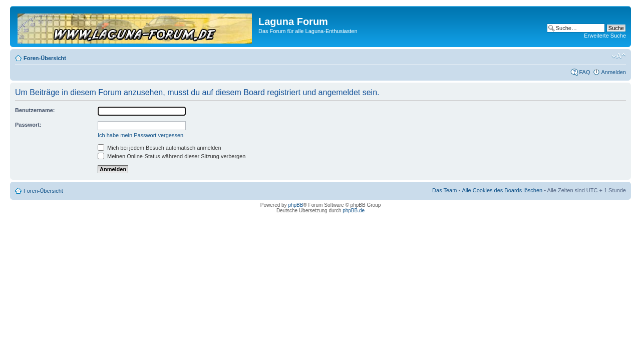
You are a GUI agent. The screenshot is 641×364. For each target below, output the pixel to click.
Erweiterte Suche (605, 36)
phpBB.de (354, 211)
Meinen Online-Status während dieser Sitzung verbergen (172, 156)
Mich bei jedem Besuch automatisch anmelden (159, 148)
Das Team (444, 190)
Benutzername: (35, 110)
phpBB (295, 205)
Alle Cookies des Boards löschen (502, 190)
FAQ (584, 72)
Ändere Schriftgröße (619, 56)
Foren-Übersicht (45, 58)
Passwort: (28, 125)
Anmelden (613, 72)
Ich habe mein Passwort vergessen (140, 135)
